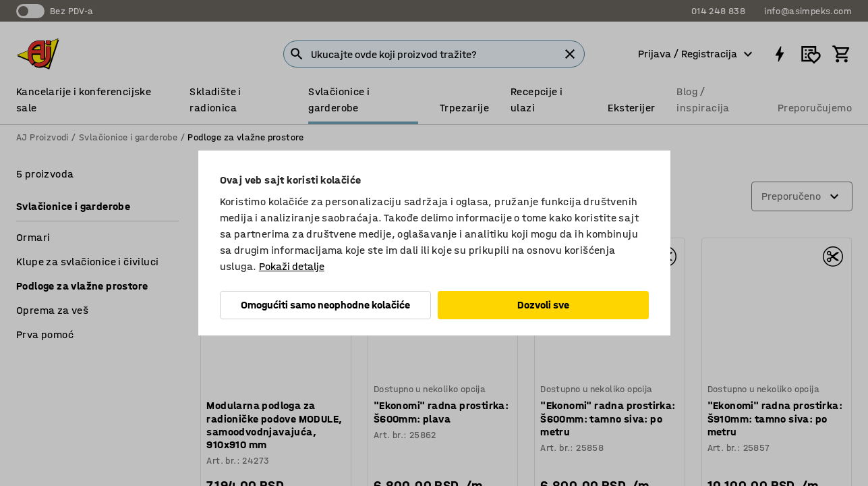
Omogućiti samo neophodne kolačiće (325, 305)
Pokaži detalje (292, 266)
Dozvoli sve (543, 305)
